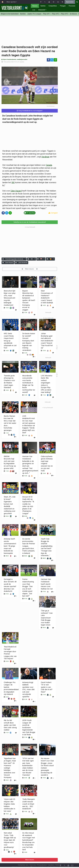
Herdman (45, 157)
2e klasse (73, 14)
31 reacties (21, 62)
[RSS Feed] (61, 864)
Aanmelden (70, 2)
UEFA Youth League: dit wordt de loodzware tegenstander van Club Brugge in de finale (29, 727)
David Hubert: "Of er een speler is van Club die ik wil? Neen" (47, 687)
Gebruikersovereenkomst (20, 862)
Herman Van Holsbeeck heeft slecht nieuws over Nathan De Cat (47, 584)
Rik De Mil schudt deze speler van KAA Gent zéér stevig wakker (10, 725)
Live (34, 10)
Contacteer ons (23, 860)
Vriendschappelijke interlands (14, 259)
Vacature (51, 860)
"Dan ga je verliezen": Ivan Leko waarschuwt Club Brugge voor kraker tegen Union (47, 618)
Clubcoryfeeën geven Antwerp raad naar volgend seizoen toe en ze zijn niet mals (47, 464)
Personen (72, 6)
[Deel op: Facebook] (48, 60)
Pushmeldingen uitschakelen (57, 862)
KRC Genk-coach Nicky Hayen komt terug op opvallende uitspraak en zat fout (10, 341)
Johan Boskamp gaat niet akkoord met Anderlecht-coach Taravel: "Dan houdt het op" (47, 341)
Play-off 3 (64, 14)
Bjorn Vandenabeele (10, 59)
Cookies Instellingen (38, 862)
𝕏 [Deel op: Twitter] (52, 60)
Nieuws (35, 6)
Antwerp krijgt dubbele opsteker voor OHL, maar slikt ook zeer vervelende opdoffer (28, 689)
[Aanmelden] (3, 259)
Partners (58, 860)
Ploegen (63, 6)
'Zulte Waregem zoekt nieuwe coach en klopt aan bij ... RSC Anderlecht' (29, 804)
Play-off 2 (56, 14)
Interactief (42, 10)
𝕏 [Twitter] (64, 860)
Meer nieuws (30, 269)
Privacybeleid (42, 860)
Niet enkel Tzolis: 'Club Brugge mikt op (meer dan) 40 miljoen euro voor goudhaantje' (10, 840)
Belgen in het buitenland (10, 14)
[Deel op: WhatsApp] (55, 60)
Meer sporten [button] (11, 2)
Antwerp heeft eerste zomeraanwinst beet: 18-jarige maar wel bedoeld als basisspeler (10, 546)
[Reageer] (35, 315)
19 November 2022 (9, 62)
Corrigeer (53, 213)
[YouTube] (68, 860)
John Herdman (23, 263)
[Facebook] (61, 860)
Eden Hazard (16, 191)
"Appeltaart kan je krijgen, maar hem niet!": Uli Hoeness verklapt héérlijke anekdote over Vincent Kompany (10, 768)
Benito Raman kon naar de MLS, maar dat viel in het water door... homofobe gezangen (10, 423)
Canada (49, 165)
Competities (53, 6)
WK (13, 182)
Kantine (43, 6)
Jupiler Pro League (34, 14)
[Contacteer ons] (72, 860)
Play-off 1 (47, 14)
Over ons (33, 860)
